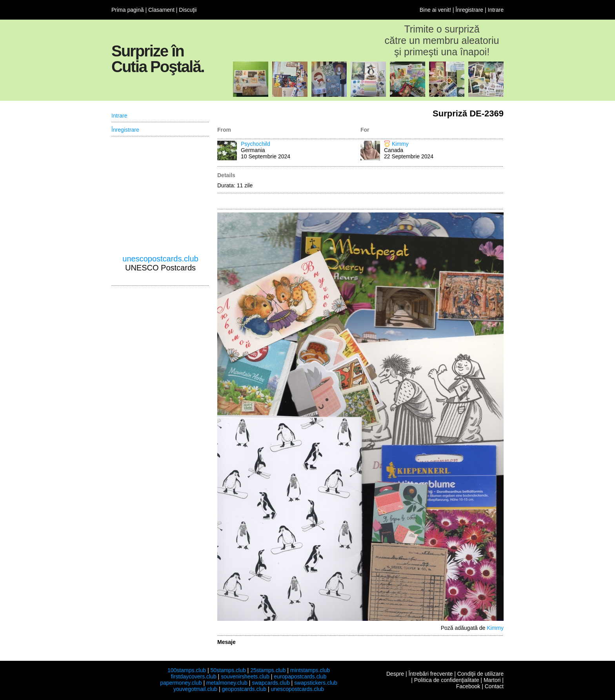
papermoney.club (181, 683)
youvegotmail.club (195, 689)
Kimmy (400, 144)
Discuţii (188, 10)
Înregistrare (469, 10)
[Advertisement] (160, 196)
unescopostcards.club (160, 259)
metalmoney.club (227, 683)
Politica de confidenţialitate (447, 680)
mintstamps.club (310, 670)
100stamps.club (187, 670)
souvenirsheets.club (245, 676)
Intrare (496, 10)
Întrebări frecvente (430, 674)
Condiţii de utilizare (480, 674)
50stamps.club (228, 670)
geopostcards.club (244, 689)
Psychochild (256, 144)
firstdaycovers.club (194, 676)
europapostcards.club (300, 676)
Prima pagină (128, 10)
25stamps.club (268, 670)
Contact (494, 686)
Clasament (161, 10)
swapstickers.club (316, 683)
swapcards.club (271, 683)
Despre (395, 674)
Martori (492, 680)
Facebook (468, 686)
